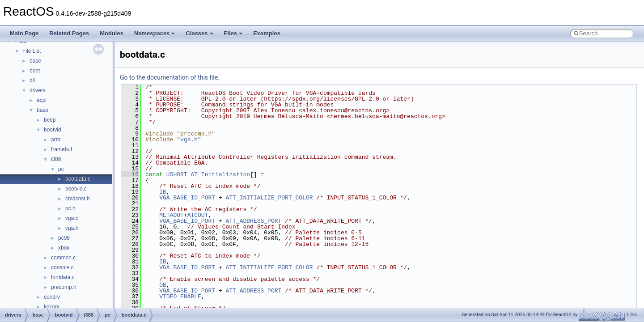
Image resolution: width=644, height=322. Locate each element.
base (35, 61)
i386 (56, 159)
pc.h (70, 208)
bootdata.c (78, 179)
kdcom (52, 307)
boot (35, 71)
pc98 (64, 238)
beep (50, 120)
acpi (42, 100)
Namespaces (155, 33)
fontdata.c (63, 277)
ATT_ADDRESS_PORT (253, 221)
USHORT (177, 174)
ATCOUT (198, 215)
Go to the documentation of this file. (170, 77)
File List (32, 51)
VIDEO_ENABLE (180, 297)
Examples (267, 33)
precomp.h (64, 287)
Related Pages (69, 33)
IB (163, 192)
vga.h (72, 228)
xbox (64, 248)
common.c (63, 258)
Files (233, 33)
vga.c (72, 218)
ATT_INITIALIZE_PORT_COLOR (269, 198)
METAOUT (172, 215)
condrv (52, 297)
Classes (199, 33)
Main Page (24, 33)
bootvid (53, 130)
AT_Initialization (220, 174)
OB (163, 285)
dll (32, 80)
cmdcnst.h (78, 199)
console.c (62, 267)
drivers (38, 90)
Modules (112, 33)
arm (56, 140)
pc (61, 169)
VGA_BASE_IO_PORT (187, 198)
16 (130, 174)
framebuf (61, 149)
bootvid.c (76, 189)
